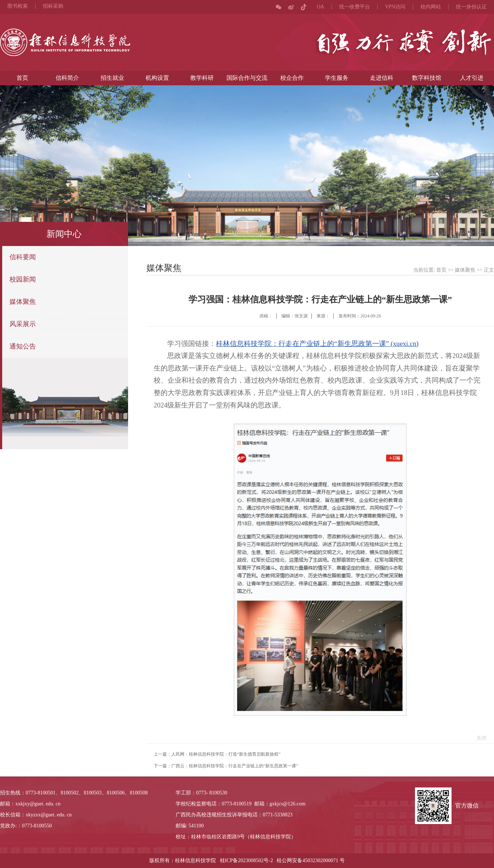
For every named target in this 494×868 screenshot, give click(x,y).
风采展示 (23, 324)
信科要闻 (23, 257)
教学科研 (202, 78)
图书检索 (18, 6)
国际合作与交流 (247, 78)
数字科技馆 (427, 78)
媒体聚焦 (23, 302)
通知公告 (23, 346)
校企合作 (292, 78)
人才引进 (472, 78)
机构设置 (157, 78)
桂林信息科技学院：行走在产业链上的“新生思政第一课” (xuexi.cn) (317, 344)
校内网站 (431, 7)
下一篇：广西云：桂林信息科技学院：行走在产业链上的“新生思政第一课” (226, 766)
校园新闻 (23, 279)
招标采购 (53, 6)
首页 (22, 78)
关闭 (480, 738)
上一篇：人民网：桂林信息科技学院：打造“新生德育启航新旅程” (217, 754)
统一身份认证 (471, 7)
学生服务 (337, 78)
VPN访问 (395, 7)
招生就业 (112, 78)
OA (321, 7)
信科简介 (67, 78)
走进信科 (382, 78)
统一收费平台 (355, 7)
